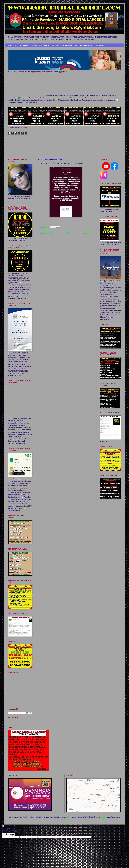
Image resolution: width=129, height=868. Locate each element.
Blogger (65, 819)
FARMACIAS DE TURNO (70, 45)
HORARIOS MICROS (87, 45)
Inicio (68, 233)
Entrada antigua (87, 233)
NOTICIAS (56, 45)
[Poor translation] (11, 835)
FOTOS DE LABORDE (22, 45)
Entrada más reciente (46, 233)
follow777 (104, 817)
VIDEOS (9, 45)
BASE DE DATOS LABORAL (40, 45)
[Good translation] (5, 835)
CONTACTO (100, 45)
